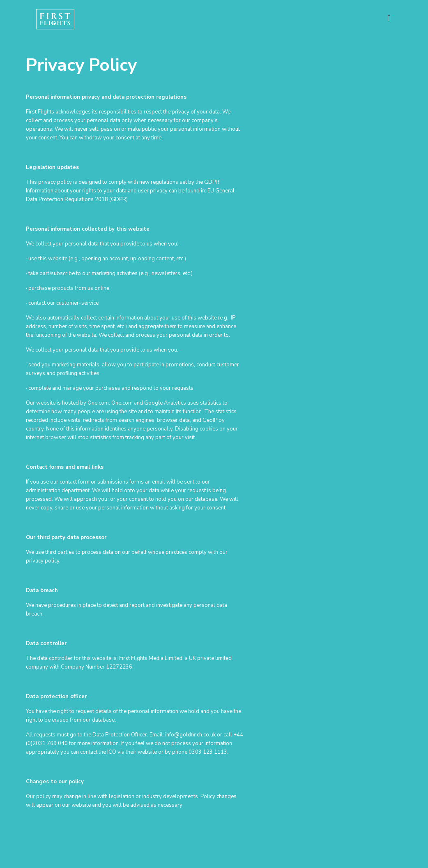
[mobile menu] (389, 19)
